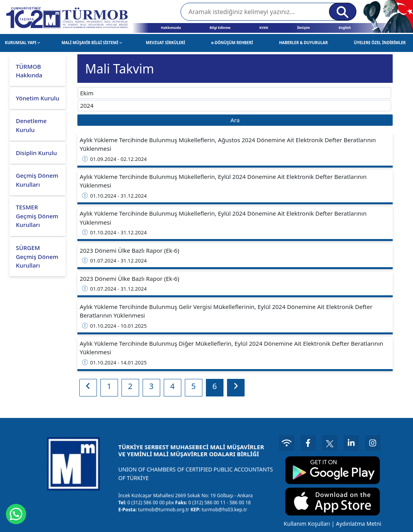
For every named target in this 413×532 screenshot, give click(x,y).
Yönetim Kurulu (38, 98)
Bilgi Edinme (220, 28)
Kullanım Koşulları (307, 524)
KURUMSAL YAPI (22, 43)
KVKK (264, 28)
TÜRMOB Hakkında (29, 71)
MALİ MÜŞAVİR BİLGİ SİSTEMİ (92, 43)
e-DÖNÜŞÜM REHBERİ (232, 43)
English (345, 28)
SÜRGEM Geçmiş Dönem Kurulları (37, 256)
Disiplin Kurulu (37, 153)
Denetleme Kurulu (31, 125)
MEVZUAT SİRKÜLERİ (165, 43)
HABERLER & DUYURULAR (303, 43)
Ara (235, 120)
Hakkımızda (171, 28)
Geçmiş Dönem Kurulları (37, 180)
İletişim (303, 28)
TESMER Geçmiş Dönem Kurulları (37, 216)
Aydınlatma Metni (359, 524)
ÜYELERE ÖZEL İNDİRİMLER (380, 43)
